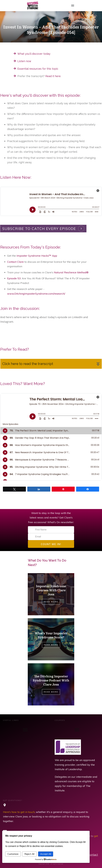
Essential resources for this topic (38, 69)
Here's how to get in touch (19, 812)
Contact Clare (15, 262)
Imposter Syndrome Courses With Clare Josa (51, 590)
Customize (13, 854)
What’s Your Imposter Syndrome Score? (51, 635)
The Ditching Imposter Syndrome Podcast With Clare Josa (51, 680)
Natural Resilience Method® (71, 272)
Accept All (46, 854)
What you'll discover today (34, 54)
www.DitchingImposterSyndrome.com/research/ (36, 294)
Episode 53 (14, 278)
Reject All (29, 854)
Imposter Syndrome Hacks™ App (37, 256)
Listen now (24, 61)
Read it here (53, 76)
